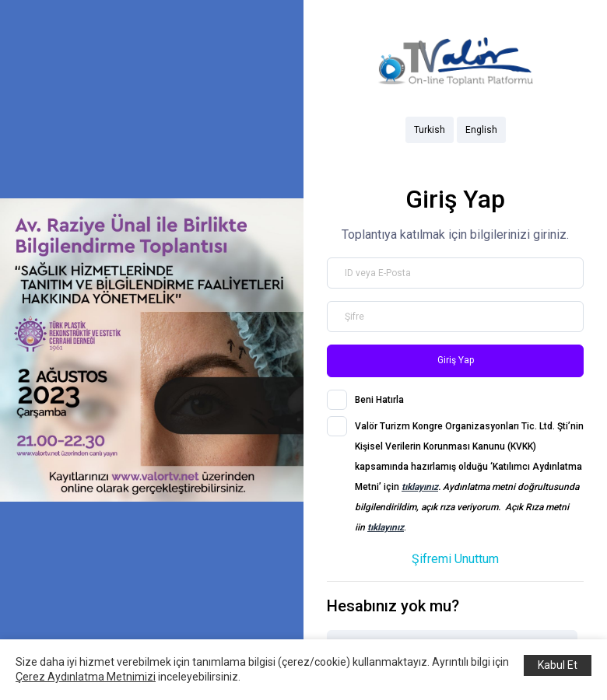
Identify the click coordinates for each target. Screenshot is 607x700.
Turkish (430, 130)
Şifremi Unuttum (455, 559)
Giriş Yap (456, 360)
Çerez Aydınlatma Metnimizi (86, 677)
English (481, 130)
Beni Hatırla (379, 400)
